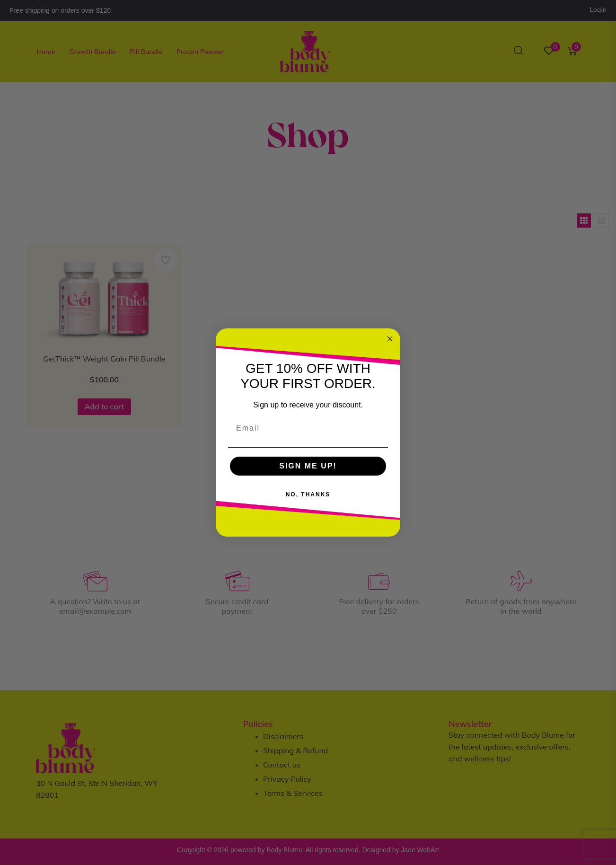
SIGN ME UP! (308, 466)
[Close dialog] (390, 339)
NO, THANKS (308, 494)
